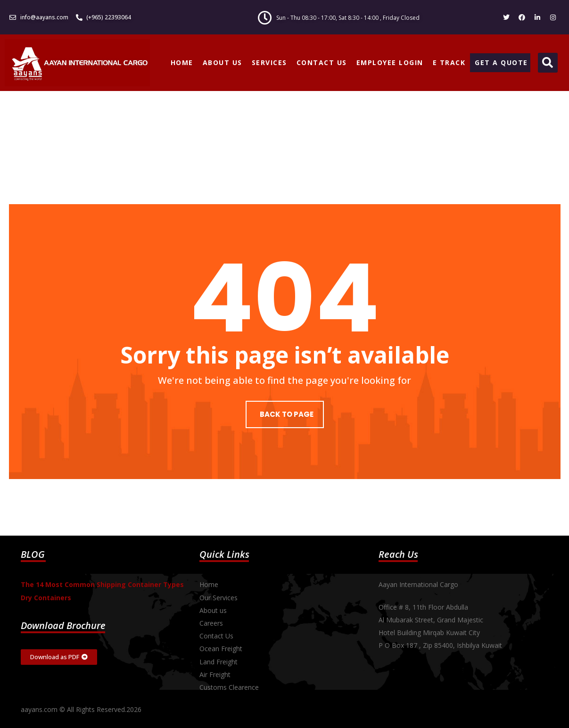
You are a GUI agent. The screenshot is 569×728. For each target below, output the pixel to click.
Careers (211, 623)
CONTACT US (322, 62)
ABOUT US (223, 62)
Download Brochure (63, 625)
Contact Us (216, 636)
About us (213, 610)
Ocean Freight (221, 649)
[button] (548, 63)
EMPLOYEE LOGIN (390, 62)
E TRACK (449, 62)
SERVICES (269, 62)
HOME (182, 62)
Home (209, 584)
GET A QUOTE (501, 62)
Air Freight (215, 674)
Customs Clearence (229, 687)
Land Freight (219, 662)
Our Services (219, 598)
